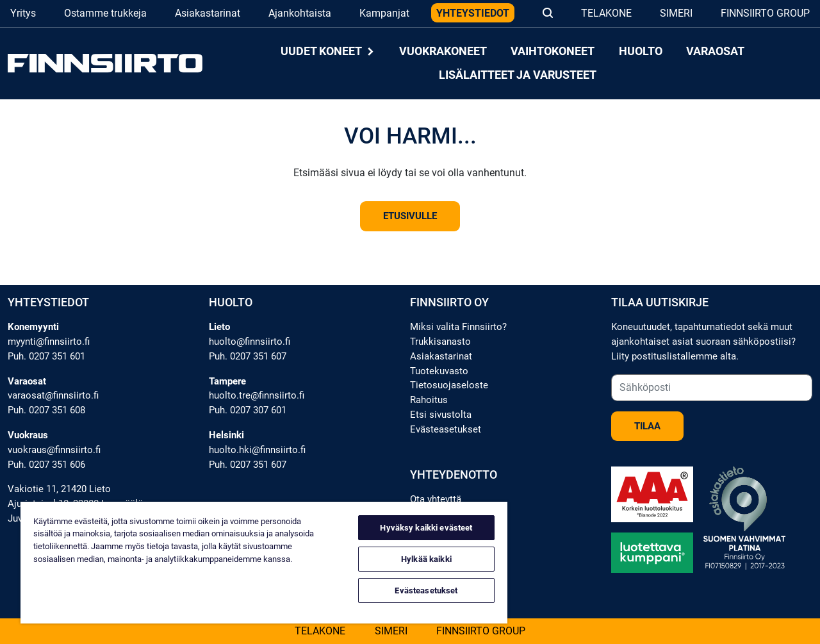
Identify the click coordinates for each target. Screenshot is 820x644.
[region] (264, 563)
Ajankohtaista (300, 13)
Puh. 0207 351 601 (46, 356)
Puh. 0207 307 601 (248, 410)
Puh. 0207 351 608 (46, 410)
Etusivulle (410, 216)
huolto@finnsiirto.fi (250, 342)
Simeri (676, 13)
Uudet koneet (328, 52)
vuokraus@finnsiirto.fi (54, 450)
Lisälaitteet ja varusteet (518, 75)
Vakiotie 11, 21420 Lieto (59, 489)
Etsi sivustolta (441, 415)
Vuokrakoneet (443, 52)
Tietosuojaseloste (449, 385)
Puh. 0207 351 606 (46, 465)
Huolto (641, 52)
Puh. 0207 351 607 (248, 356)
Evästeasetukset (446, 429)
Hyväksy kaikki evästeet (426, 528)
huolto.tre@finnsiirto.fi (257, 395)
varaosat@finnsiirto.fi (53, 395)
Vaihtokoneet (553, 52)
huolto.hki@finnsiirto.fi (257, 450)
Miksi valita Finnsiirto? (458, 327)
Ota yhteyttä (436, 499)
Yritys (23, 13)
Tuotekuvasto (439, 371)
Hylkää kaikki (426, 559)
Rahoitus (429, 400)
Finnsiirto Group (765, 13)
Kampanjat (384, 13)
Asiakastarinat (208, 13)
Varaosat (715, 52)
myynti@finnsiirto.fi (49, 342)
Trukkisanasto (440, 342)
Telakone (606, 13)
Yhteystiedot (473, 13)
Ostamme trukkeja (105, 13)
